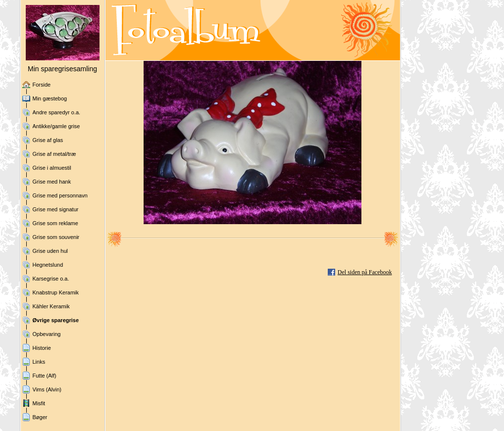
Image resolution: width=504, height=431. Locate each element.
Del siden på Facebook (365, 272)
